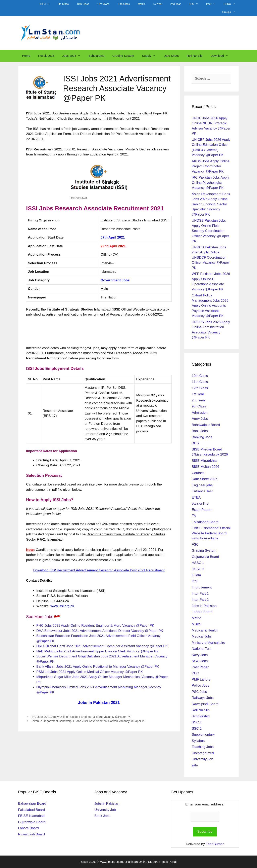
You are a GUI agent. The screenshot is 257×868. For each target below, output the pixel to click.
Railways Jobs (203, 698)
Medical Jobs (202, 636)
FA (194, 516)
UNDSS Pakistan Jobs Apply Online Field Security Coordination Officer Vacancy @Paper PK (210, 231)
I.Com (196, 575)
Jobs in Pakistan (204, 606)
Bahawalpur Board (206, 425)
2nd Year (176, 4)
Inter (213, 4)
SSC (195, 4)
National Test (202, 649)
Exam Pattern (202, 510)
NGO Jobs (200, 661)
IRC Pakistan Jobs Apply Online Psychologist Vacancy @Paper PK (210, 183)
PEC (47, 4)
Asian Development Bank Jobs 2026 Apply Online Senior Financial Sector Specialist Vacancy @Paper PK (211, 204)
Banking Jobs (202, 437)
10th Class (83, 4)
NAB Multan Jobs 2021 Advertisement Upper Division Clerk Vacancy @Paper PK (97, 651)
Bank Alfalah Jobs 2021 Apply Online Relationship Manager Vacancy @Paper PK (98, 667)
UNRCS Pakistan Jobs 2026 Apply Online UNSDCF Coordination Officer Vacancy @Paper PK (210, 258)
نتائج (195, 765)
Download (222, 56)
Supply (151, 56)
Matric (141, 4)
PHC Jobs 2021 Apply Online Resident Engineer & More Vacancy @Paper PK (95, 626)
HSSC (231, 4)
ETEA (196, 497)
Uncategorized (203, 753)
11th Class (103, 4)
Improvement (202, 587)
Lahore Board (202, 612)
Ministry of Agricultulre (208, 643)
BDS (195, 443)
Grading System (123, 56)
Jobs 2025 (73, 56)
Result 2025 (46, 56)
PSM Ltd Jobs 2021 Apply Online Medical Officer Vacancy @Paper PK (90, 672)
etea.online (200, 503)
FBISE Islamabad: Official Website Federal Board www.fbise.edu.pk (211, 533)
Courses (198, 473)
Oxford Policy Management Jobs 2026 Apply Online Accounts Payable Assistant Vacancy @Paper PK (210, 306)
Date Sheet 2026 (205, 479)
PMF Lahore (201, 679)
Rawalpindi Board (205, 704)
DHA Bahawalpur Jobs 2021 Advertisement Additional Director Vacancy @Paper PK (100, 631)
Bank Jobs (200, 431)
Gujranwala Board (205, 557)
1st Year (158, 4)
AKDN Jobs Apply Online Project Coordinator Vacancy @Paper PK (211, 166)
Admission (200, 413)
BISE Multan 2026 (205, 467)
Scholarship (96, 56)
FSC (195, 545)
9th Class (63, 4)
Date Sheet (171, 56)
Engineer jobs (202, 485)
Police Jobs (200, 685)
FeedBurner (215, 844)
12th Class (124, 4)
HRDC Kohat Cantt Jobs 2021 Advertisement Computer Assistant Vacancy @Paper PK (102, 646)
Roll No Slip (195, 56)
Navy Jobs (200, 655)
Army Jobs (200, 419)
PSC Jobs (199, 692)
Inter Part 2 (200, 600)
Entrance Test (202, 491)
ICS (195, 581)
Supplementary (203, 735)
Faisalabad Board (205, 522)
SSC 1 (197, 722)
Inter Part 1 (200, 594)
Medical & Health (205, 630)
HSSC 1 (198, 563)
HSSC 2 (198, 569)
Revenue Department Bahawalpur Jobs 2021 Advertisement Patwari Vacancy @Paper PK (88, 721)
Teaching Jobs (203, 747)
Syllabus (198, 741)
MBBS (197, 624)
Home (26, 56)
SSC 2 (197, 729)
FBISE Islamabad (31, 816)
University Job (202, 759)
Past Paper (200, 667)
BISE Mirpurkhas (205, 461)
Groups (231, 12)
